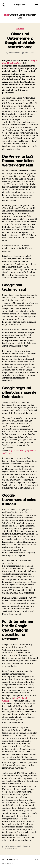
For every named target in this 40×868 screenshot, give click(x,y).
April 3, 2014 (29, 53)
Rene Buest (15, 53)
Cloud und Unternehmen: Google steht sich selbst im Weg (20, 40)
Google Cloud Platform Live (20, 846)
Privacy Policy (8, 864)
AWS (7, 846)
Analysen (20, 29)
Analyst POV (20, 5)
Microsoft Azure (11, 848)
